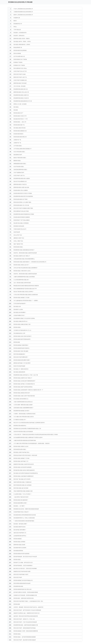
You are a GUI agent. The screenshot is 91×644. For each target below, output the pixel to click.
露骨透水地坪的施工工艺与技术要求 (22, 363)
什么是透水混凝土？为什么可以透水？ (23, 494)
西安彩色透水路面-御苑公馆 (20, 137)
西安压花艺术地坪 (18, 577)
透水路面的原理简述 (18, 551)
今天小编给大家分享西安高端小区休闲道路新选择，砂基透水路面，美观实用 (31, 443)
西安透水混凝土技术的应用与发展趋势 (23, 467)
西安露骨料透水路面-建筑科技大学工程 (23, 101)
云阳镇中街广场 (17, 140)
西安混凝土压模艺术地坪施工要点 (21, 452)
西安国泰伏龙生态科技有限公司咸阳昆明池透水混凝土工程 (27, 429)
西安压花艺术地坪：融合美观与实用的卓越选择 (25, 640)
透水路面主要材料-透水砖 (19, 527)
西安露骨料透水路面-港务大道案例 (22, 178)
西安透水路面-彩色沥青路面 (20, 50)
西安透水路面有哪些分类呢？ (20, 503)
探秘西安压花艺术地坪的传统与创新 (22, 571)
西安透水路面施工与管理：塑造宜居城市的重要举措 (26, 631)
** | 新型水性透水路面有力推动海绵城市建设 (24, 521)
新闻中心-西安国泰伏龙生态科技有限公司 (23, 15)
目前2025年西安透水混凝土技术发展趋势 (23, 432)
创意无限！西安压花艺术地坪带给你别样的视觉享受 (26, 616)
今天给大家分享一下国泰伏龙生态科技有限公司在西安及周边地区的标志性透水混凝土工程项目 (36, 435)
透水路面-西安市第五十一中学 (21, 119)
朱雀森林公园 (17, 18)
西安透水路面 (17, 342)
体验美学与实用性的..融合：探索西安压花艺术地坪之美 (26, 613)
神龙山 (15, 27)
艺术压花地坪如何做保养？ (20, 304)
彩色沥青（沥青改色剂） (19, 36)
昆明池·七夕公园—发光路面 (20, 104)
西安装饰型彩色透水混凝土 (20, 449)
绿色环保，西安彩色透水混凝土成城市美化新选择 (25, 253)
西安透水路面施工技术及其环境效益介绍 (23, 580)
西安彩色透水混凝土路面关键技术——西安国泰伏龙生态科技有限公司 (30, 262)
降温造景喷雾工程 (18, 47)
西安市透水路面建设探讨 (19, 354)
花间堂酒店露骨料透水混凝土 (20, 170)
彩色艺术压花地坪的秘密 (19, 366)
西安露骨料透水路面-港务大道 (21, 89)
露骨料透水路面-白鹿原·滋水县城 (21, 187)
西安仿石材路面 (17, 53)
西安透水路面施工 (18, 539)
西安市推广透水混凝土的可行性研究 (22, 479)
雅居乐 (15, 21)
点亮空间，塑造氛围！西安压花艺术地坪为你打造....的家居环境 (28, 607)
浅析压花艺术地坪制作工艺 (20, 533)
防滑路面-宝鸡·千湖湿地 (19, 65)
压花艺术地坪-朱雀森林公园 (20, 80)
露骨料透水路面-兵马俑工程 (20, 184)
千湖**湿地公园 (17, 30)
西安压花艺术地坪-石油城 (19, 74)
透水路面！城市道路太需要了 (20, 524)
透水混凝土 (16, 107)
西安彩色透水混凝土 (18, 247)
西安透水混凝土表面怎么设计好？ (21, 265)
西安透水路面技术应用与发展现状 (21, 554)
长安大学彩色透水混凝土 (19, 152)
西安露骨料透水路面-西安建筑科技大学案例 (24, 214)
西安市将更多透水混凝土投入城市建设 (23, 485)
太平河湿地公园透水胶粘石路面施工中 (23, 149)
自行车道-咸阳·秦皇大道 (19, 56)
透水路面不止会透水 (18, 309)
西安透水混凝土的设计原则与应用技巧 (23, 336)
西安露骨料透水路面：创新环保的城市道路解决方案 (26, 625)
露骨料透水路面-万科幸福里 (20, 83)
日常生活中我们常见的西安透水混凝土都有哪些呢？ (26, 268)
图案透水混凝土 (17, 161)
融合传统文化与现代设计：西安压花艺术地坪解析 (25, 568)
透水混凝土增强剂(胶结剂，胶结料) (22, 44)
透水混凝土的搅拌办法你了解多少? (22, 256)
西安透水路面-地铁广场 (19, 125)
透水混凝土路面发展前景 (19, 372)
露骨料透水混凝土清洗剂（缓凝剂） (22, 39)
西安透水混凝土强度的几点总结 (21, 446)
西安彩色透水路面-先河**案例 (20, 199)
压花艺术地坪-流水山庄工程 (20, 71)
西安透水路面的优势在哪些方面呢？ (22, 360)
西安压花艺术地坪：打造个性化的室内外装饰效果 (25, 622)
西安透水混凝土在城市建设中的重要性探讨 (24, 476)
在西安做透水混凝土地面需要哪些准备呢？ (24, 408)
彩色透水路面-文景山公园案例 (21, 190)
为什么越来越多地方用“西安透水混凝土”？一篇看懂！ (26, 301)
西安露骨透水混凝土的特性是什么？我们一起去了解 (26, 375)
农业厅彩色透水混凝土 (19, 167)
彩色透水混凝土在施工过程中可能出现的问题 (24, 396)
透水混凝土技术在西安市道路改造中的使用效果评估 (26, 473)
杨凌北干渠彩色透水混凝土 (20, 158)
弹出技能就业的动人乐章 (19, 333)
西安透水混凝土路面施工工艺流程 (21, 298)
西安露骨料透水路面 (18, 586)
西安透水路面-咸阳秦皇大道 (20, 131)
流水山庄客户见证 (18, 235)
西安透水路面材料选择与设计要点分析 (23, 589)
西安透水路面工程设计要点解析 (21, 351)
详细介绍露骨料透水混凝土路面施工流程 (23, 491)
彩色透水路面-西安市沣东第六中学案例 (23, 193)
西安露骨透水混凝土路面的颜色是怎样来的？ (24, 250)
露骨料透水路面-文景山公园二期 (21, 92)
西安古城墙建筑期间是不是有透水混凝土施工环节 (25, 289)
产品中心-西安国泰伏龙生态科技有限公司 (23, 9)
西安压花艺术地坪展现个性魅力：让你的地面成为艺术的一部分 (28, 601)
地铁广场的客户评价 (18, 244)
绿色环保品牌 (17, 232)
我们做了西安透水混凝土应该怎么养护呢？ (24, 292)
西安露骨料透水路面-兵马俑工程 (21, 98)
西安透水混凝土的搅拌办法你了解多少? (23, 378)
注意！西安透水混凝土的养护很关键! (22, 283)
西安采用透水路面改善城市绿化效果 (22, 583)
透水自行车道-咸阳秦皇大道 (20, 181)
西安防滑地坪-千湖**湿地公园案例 (22, 220)
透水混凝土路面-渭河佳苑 (19, 128)
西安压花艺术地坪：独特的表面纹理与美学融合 (25, 628)
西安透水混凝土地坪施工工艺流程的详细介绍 (24, 384)
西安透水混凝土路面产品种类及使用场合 (23, 387)
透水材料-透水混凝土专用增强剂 (21, 223)
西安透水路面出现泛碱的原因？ (21, 500)
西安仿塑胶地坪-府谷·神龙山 (20, 68)
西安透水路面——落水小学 (20, 122)
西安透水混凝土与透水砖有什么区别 (22, 271)
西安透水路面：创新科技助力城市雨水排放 (24, 598)
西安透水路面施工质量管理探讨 (21, 345)
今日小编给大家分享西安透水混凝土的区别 (24, 417)
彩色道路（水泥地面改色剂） (20, 33)
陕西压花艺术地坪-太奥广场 (20, 77)
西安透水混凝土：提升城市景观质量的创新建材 (25, 637)
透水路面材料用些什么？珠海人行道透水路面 (24, 518)
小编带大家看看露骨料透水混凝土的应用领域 (24, 277)
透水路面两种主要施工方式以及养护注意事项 (24, 318)
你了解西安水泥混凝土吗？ (20, 420)
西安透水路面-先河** (18, 113)
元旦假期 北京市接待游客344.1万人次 (22, 330)
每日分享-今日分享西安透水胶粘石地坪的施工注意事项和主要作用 (29, 423)
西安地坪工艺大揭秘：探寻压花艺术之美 (23, 563)
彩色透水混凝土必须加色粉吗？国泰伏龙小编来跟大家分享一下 (28, 390)
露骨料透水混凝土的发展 (19, 545)
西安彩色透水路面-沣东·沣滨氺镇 (21, 205)
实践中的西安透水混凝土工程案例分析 (23, 482)
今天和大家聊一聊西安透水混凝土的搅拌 (23, 405)
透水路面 (16, 110)
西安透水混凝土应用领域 (19, 542)
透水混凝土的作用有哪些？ (20, 312)
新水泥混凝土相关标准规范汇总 (21, 399)
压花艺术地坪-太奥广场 (19, 175)
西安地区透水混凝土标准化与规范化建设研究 (24, 470)
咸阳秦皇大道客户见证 (19, 238)
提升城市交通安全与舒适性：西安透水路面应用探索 (26, 592)
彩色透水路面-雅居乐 (18, 134)
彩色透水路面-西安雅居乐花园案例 (22, 217)
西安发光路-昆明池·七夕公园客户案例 (22, 202)
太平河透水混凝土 (18, 146)
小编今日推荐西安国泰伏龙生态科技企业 (23, 402)
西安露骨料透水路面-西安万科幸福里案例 (23, 196)
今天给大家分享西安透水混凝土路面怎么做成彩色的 (26, 295)
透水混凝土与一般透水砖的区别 (21, 369)
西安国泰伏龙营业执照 (19, 226)
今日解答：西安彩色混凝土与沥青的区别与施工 (25, 414)
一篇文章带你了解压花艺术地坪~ (21, 497)
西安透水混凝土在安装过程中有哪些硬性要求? (24, 381)
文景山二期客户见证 (18, 241)
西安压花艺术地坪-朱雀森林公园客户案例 (23, 208)
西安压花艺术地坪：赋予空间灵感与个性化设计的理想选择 (27, 610)
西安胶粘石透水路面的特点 (20, 426)
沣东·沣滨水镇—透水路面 (19, 86)
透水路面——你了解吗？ (19, 506)
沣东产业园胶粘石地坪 (19, 173)
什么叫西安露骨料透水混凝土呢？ (21, 280)
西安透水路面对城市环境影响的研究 (22, 339)
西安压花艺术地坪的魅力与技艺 (21, 574)
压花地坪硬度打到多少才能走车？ (21, 512)
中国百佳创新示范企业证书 (20, 229)
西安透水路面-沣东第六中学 (20, 116)
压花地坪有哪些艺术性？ (19, 315)
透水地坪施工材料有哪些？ (20, 530)
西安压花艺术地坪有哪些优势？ (21, 357)
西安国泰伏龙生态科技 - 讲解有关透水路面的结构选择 (26, 509)
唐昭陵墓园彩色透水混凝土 (20, 164)
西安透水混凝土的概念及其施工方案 (22, 324)
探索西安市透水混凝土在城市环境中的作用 (24, 464)
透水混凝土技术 (17, 306)
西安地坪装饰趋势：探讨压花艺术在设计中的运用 (25, 557)
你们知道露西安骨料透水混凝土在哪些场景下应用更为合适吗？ (28, 437)
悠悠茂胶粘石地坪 (18, 155)
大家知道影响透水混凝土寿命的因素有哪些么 (24, 259)
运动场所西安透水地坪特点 (20, 536)
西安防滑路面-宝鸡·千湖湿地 (20, 59)
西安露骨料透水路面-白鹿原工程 (21, 95)
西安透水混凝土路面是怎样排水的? (22, 393)
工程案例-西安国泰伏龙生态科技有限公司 (23, 12)
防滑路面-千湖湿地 (18, 62)
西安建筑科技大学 (18, 24)
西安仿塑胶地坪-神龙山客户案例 (21, 211)
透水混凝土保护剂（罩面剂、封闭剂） (23, 42)
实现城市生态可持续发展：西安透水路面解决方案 (25, 595)
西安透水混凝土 (17, 327)
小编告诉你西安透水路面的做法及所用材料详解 (25, 440)
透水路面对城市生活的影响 (20, 548)
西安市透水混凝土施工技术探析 (21, 488)
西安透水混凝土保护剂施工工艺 (21, 461)
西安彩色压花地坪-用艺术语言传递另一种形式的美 (25, 455)
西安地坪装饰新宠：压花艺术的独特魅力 (23, 566)
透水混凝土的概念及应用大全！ (21, 321)
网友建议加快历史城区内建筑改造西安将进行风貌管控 (26, 286)
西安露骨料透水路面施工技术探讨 (21, 411)
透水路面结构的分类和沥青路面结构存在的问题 (25, 515)
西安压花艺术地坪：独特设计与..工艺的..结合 (24, 619)
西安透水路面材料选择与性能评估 (21, 348)
